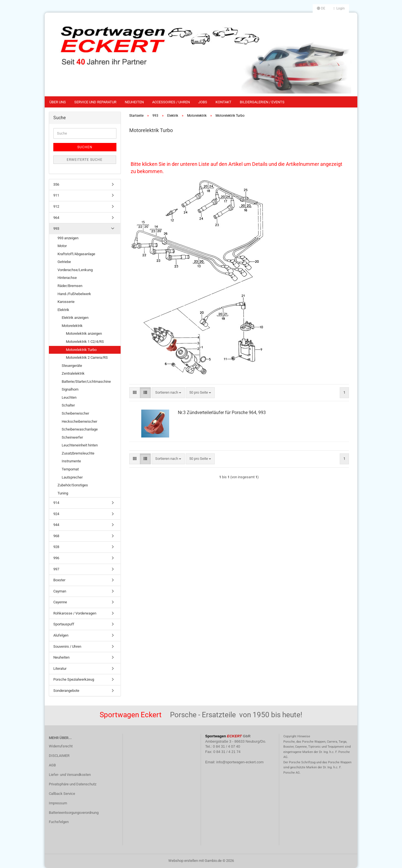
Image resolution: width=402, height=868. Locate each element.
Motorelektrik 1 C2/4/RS (85, 342)
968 (56, 536)
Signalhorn (70, 389)
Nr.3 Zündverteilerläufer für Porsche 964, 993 (222, 413)
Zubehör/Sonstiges (73, 485)
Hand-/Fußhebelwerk (74, 294)
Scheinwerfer (72, 437)
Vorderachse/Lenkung (75, 270)
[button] (321, 8)
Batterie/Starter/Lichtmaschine (86, 382)
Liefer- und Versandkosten (70, 775)
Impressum (58, 803)
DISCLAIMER (59, 756)
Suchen (85, 147)
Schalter (68, 405)
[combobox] (168, 393)
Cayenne (60, 602)
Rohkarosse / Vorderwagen (75, 613)
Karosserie (66, 302)
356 (56, 184)
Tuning (63, 493)
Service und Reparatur (95, 102)
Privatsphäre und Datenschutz (73, 784)
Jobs (203, 102)
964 (56, 218)
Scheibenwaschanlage (80, 429)
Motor (62, 246)
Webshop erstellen (183, 861)
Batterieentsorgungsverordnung (74, 813)
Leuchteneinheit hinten (80, 445)
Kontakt (223, 102)
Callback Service (62, 794)
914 (56, 503)
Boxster (59, 580)
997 (56, 569)
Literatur (60, 669)
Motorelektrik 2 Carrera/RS (87, 358)
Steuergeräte (72, 366)
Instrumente (71, 461)
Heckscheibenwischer (79, 421)
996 (56, 558)
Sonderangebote (66, 691)
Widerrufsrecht (61, 746)
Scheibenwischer (75, 413)
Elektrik (63, 310)
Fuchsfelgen (59, 822)
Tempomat (70, 469)
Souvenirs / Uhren (67, 646)
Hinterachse (67, 278)
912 (56, 206)
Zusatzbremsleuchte (78, 453)
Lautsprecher (72, 477)
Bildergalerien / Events (262, 102)
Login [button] (339, 8)
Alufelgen (61, 635)
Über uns (58, 102)
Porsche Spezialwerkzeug (74, 679)
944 (56, 525)
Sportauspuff (64, 624)
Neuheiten (134, 102)
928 (56, 547)
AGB (52, 765)
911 (56, 195)
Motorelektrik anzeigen (84, 333)
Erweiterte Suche (85, 160)
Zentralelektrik (73, 373)
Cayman (60, 591)
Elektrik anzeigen (75, 318)
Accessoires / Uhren (171, 102)
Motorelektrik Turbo (81, 350)
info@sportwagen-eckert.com (240, 762)
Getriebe (64, 262)
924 (56, 514)
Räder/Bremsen (70, 286)
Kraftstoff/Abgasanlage (76, 254)
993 (56, 229)
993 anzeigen (68, 238)
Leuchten (69, 397)
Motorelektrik (72, 326)
